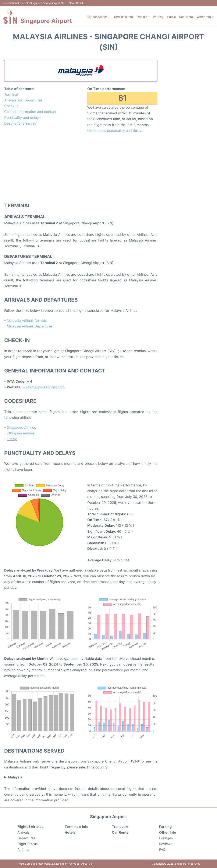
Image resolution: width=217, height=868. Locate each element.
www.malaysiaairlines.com (44, 387)
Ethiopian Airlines (21, 433)
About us (87, 864)
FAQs (163, 850)
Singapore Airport (46, 21)
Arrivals (23, 832)
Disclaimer (61, 864)
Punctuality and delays (22, 118)
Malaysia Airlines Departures (30, 326)
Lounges (166, 838)
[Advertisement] (81, 167)
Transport (143, 17)
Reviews (166, 844)
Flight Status (27, 844)
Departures (26, 838)
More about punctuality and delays (115, 131)
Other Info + (205, 17)
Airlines (23, 850)
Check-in (11, 106)
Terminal (11, 94)
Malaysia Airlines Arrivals (27, 320)
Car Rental (186, 17)
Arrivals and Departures (23, 100)
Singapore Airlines (21, 427)
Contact (74, 864)
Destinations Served (20, 123)
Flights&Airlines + (98, 17)
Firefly (12, 439)
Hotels (171, 17)
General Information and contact (30, 112)
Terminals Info (123, 17)
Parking (158, 17)
